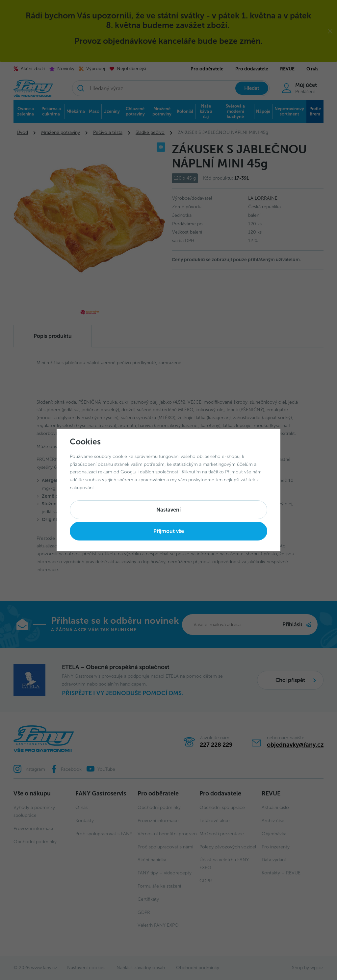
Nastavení (168, 510)
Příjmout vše (169, 531)
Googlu (128, 472)
